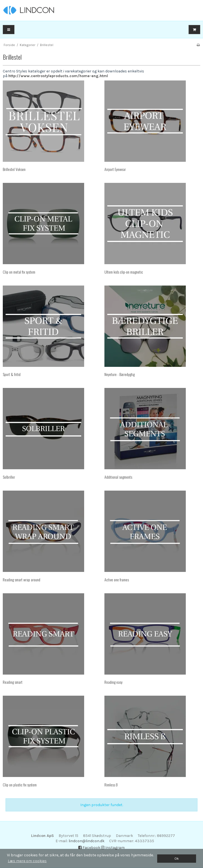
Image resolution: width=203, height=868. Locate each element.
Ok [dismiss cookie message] (177, 858)
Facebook (89, 848)
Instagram (113, 848)
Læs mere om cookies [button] (27, 861)
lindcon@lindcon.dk (87, 841)
